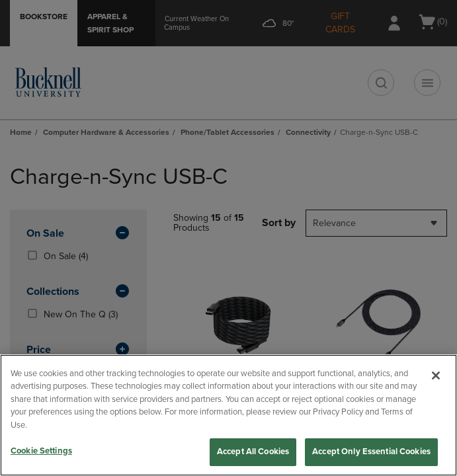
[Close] (436, 376)
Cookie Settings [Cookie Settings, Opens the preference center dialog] (41, 451)
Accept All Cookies (253, 452)
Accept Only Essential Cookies (371, 452)
